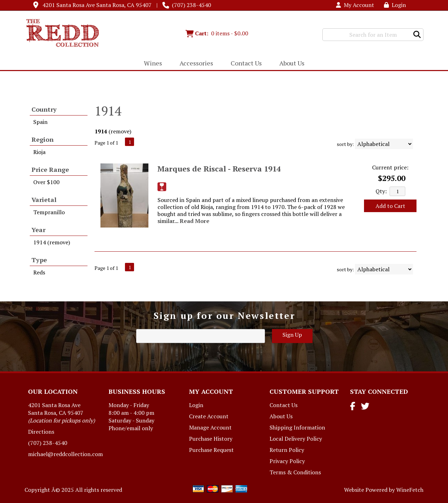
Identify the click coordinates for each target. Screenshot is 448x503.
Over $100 (46, 182)
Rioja (39, 152)
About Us (290, 64)
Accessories (194, 64)
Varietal (44, 200)
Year (38, 230)
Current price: (390, 167)
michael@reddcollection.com (65, 454)
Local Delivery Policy (296, 439)
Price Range (50, 169)
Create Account (209, 416)
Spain (40, 122)
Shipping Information (297, 427)
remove (120, 131)
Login (395, 5)
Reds (39, 272)
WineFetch (410, 490)
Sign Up (292, 335)
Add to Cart (390, 206)
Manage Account (210, 427)
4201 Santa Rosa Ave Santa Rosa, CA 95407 (97, 5)
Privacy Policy (287, 461)
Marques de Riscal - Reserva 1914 (219, 169)
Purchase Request (211, 450)
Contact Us (246, 63)
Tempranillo (49, 212)
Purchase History (211, 439)
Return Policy (287, 450)
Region (43, 139)
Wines (151, 64)
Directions (41, 432)
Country (44, 109)
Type (39, 260)
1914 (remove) (52, 242)
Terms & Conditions (295, 472)
